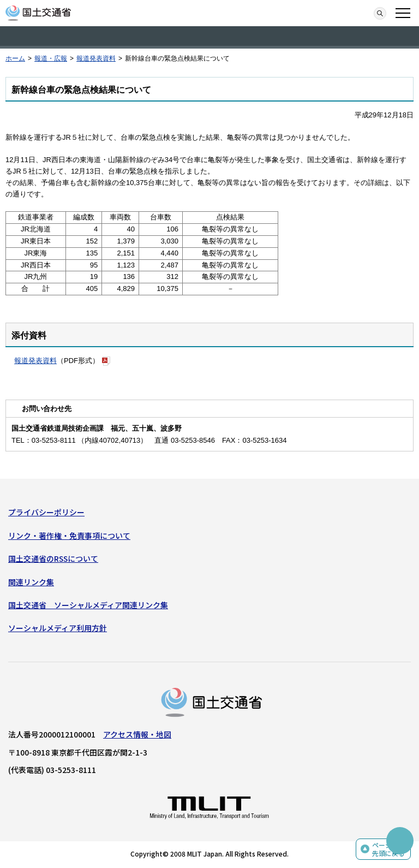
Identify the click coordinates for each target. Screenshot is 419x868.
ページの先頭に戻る (388, 849)
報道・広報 (51, 58)
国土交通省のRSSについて (53, 558)
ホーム (15, 58)
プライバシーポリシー (46, 512)
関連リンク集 (31, 582)
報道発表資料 (96, 58)
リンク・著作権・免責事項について (69, 536)
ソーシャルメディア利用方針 (58, 628)
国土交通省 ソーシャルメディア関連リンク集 (88, 605)
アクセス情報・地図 (137, 734)
